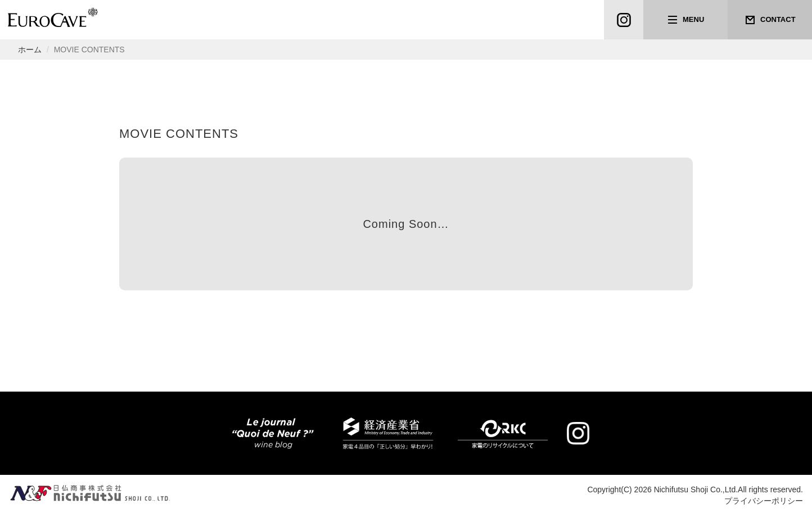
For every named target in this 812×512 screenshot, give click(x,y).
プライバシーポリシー (764, 501)
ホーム (30, 50)
